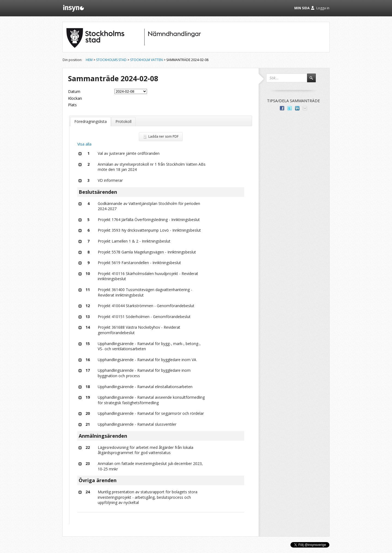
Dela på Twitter (290, 108)
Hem (89, 60)
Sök (314, 80)
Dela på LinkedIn (297, 108)
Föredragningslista (91, 121)
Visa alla (84, 144)
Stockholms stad (111, 60)
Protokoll (123, 121)
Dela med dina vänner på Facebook (282, 108)
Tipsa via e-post (305, 108)
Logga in (323, 8)
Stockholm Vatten (146, 60)
